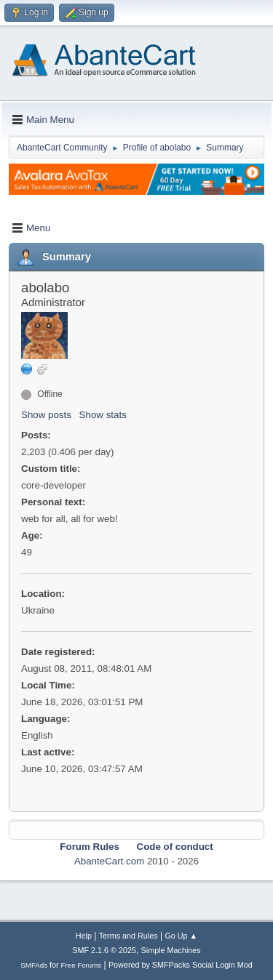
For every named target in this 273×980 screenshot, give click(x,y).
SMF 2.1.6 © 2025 (104, 950)
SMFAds (34, 965)
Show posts (46, 415)
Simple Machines (171, 950)
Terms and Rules (128, 936)
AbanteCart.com (109, 861)
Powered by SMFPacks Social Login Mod (181, 965)
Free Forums (82, 965)
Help (84, 936)
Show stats (103, 415)
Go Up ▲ (181, 936)
